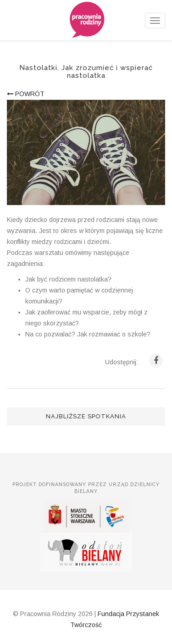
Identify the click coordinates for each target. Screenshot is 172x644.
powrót (26, 94)
